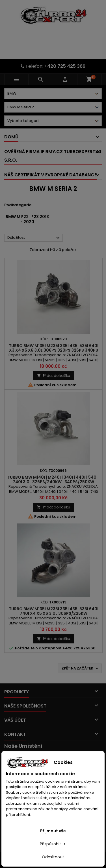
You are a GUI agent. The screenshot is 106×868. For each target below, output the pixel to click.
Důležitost (34, 238)
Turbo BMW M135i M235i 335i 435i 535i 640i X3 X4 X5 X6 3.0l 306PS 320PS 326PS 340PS (54, 348)
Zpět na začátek (80, 668)
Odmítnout (53, 857)
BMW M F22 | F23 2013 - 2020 (27, 219)
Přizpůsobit (53, 844)
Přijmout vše (53, 831)
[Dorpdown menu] (53, 94)
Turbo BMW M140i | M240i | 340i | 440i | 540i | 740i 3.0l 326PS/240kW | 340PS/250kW (53, 480)
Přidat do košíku (53, 376)
